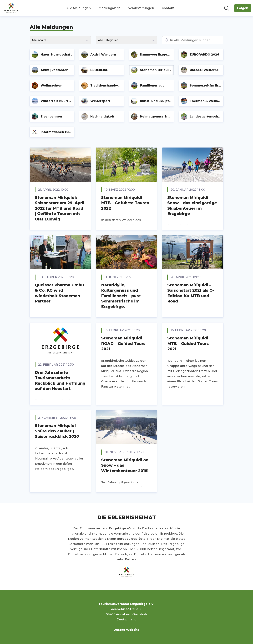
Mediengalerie (110, 8)
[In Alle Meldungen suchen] (193, 40)
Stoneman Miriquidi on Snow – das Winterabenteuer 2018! (125, 465)
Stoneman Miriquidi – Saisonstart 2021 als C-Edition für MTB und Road (191, 293)
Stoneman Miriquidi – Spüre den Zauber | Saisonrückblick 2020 (57, 431)
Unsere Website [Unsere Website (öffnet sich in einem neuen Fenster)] (127, 630)
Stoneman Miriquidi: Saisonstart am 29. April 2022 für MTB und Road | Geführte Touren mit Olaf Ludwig (60, 208)
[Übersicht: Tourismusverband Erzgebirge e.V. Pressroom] (11, 8)
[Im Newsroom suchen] (227, 8)
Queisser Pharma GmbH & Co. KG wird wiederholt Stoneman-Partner (60, 293)
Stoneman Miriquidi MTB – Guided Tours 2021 (188, 343)
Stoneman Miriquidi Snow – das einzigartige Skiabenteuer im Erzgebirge (192, 206)
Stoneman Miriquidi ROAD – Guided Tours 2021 (123, 343)
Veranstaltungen (141, 8)
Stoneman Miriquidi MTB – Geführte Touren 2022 (125, 203)
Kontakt (168, 8)
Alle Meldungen (79, 8)
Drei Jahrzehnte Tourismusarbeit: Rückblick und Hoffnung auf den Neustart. (60, 381)
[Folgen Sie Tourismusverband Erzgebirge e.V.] (243, 8)
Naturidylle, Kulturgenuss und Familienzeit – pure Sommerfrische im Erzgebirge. (121, 296)
